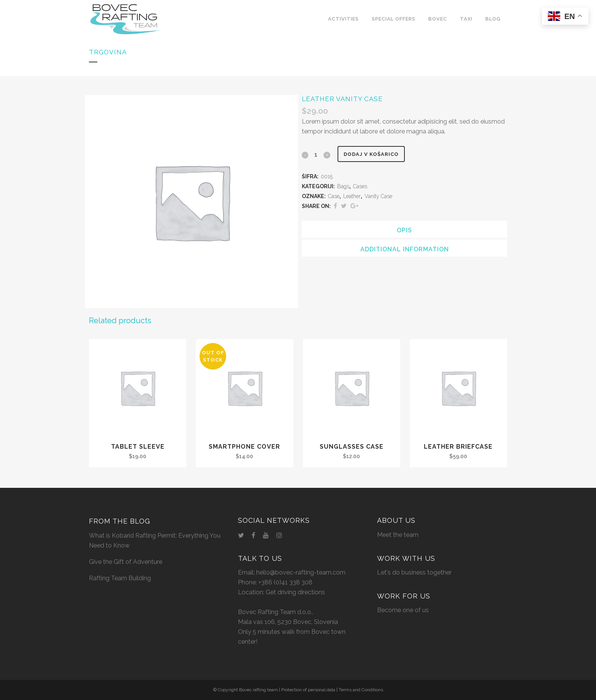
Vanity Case (378, 196)
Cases (360, 186)
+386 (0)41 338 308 (285, 582)
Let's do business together (414, 572)
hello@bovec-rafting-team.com (301, 572)
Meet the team (398, 535)
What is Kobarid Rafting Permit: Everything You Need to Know (155, 540)
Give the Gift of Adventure (126, 562)
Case (334, 196)
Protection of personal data (308, 690)
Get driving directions (295, 592)
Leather (352, 196)
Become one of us (403, 610)
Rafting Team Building (120, 578)
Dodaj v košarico (374, 154)
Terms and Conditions (361, 690)
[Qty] (316, 154)
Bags (343, 186)
